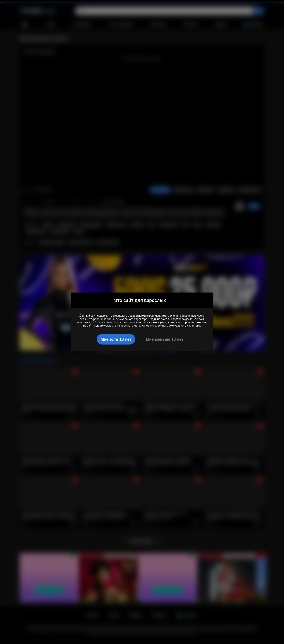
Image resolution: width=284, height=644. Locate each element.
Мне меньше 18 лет (165, 339)
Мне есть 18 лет (116, 339)
